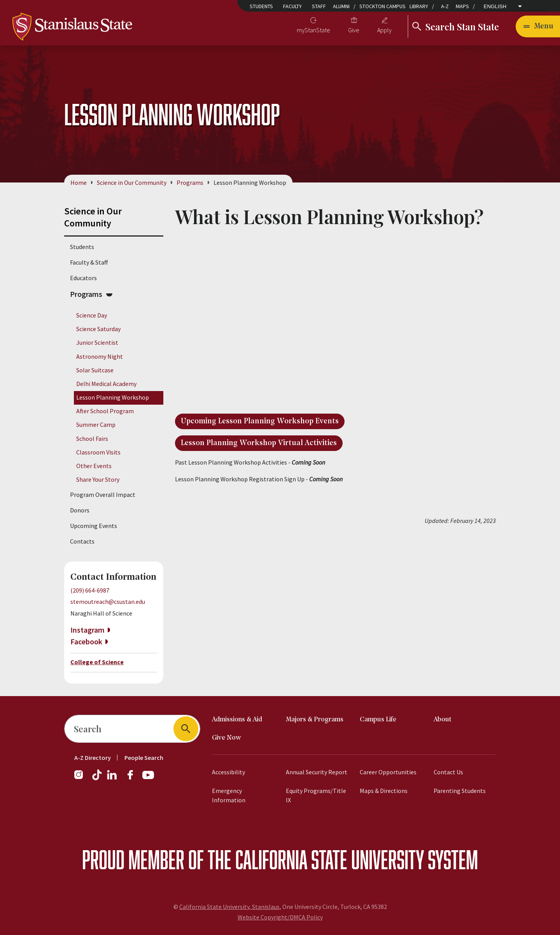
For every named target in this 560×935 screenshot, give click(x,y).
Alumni (341, 6)
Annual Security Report (317, 772)
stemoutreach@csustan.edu (108, 602)
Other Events (94, 466)
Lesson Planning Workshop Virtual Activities (259, 443)
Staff (319, 6)
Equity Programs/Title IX (316, 795)
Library (419, 6)
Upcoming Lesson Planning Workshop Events (260, 421)
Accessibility (228, 772)
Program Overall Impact (103, 495)
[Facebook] (133, 779)
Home (79, 182)
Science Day (92, 315)
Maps (462, 6)
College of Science (97, 662)
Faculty (292, 6)
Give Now (227, 738)
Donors (80, 510)
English (495, 6)
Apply (384, 30)
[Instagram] (82, 779)
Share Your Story (98, 479)
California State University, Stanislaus (229, 907)
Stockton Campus (382, 6)
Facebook (86, 641)
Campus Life (378, 720)
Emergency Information (229, 795)
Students (261, 6)
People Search (144, 758)
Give (354, 30)
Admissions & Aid (237, 720)
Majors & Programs (315, 720)
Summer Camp (96, 425)
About (443, 720)
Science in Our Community (132, 182)
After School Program (105, 411)
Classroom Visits (98, 452)
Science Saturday (98, 329)
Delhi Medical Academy (106, 384)
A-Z (445, 6)
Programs (190, 182)
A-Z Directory (93, 758)
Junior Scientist (97, 342)
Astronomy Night (100, 356)
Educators (83, 278)
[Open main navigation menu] (538, 26)
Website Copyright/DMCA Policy (280, 917)
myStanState (313, 30)
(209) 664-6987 (90, 590)
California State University (330, 859)
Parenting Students (460, 791)
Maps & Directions (384, 791)
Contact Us (448, 772)
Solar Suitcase (95, 370)
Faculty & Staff (89, 262)
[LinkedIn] (112, 779)
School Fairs (92, 439)
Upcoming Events (94, 526)
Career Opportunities (388, 772)
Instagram (87, 630)
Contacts (82, 541)
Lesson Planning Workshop (113, 397)
